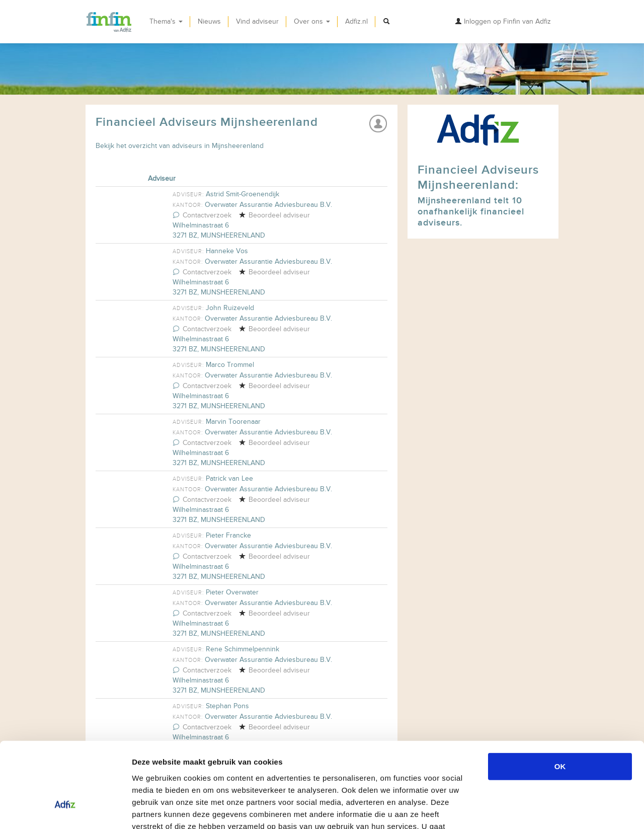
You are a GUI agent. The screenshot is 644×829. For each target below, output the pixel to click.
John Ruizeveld (230, 308)
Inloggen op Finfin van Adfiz (503, 21)
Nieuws (209, 21)
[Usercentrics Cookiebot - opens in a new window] (65, 809)
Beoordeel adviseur (274, 215)
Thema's (166, 21)
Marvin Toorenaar (233, 422)
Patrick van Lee (229, 478)
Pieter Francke (228, 535)
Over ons (312, 21)
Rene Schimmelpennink (243, 649)
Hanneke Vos (227, 251)
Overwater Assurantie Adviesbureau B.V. (268, 205)
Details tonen (544, 809)
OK (560, 697)
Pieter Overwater (232, 592)
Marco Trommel (230, 365)
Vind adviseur (257, 21)
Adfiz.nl (356, 21)
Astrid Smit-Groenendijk (243, 194)
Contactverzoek (202, 215)
